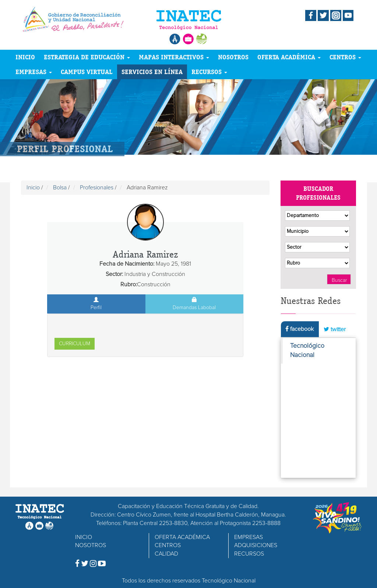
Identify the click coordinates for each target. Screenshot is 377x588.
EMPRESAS (34, 72)
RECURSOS (209, 72)
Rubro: (129, 284)
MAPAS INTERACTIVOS (174, 57)
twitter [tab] (335, 329)
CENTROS (345, 57)
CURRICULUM (75, 344)
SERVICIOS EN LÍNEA (152, 72)
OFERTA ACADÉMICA (289, 57)
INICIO (25, 57)
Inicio (33, 188)
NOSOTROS (233, 57)
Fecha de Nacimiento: (127, 264)
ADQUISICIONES (256, 545)
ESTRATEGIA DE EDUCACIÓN (87, 57)
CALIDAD (166, 554)
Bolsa (60, 188)
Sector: (114, 274)
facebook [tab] (300, 329)
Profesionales (97, 188)
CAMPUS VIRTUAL (87, 72)
